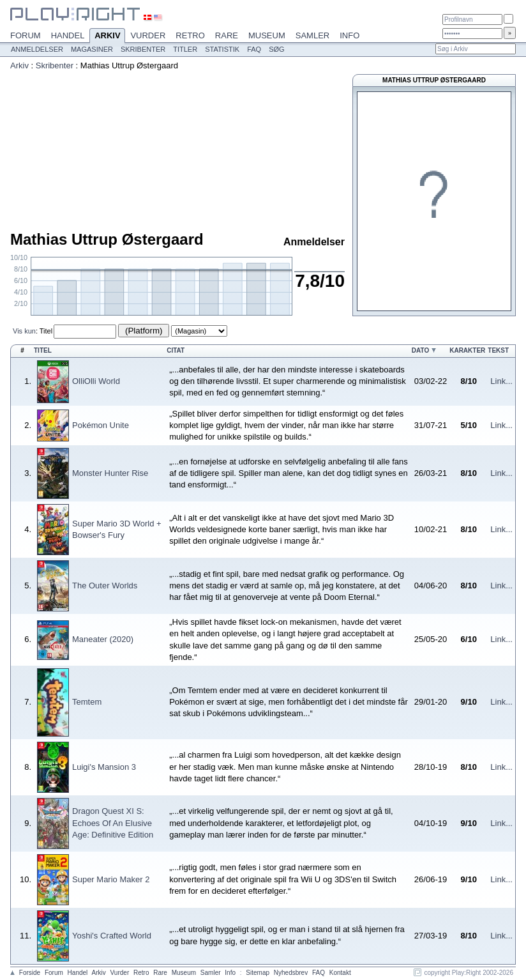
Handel (68, 35)
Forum (26, 35)
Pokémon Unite (101, 425)
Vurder (148, 35)
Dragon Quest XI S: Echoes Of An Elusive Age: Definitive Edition (113, 823)
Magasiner (92, 49)
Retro (190, 35)
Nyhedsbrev (291, 973)
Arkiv (107, 36)
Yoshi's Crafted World (112, 936)
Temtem (87, 702)
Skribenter (143, 49)
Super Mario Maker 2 (111, 879)
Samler (312, 35)
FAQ (254, 49)
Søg (276, 49)
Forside (30, 973)
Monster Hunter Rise (110, 473)
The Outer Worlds (105, 586)
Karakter (467, 350)
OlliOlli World (96, 381)
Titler (185, 49)
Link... (501, 381)
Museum (267, 35)
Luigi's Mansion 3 (104, 767)
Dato (420, 350)
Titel (46, 331)
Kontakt (340, 973)
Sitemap (258, 973)
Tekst (498, 350)
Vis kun (24, 331)
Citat (176, 350)
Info (349, 35)
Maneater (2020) (103, 639)
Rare (227, 35)
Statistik (222, 49)
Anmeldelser (37, 49)
